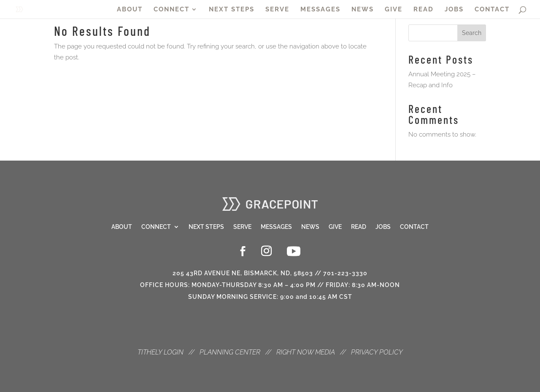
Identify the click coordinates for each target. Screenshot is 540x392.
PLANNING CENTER (230, 352)
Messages (276, 227)
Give (335, 227)
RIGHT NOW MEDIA (306, 352)
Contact (414, 227)
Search (472, 33)
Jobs (383, 227)
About (122, 227)
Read (359, 227)
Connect (156, 227)
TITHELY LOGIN (161, 352)
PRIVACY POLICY (377, 352)
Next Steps (206, 227)
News (310, 227)
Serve (242, 227)
